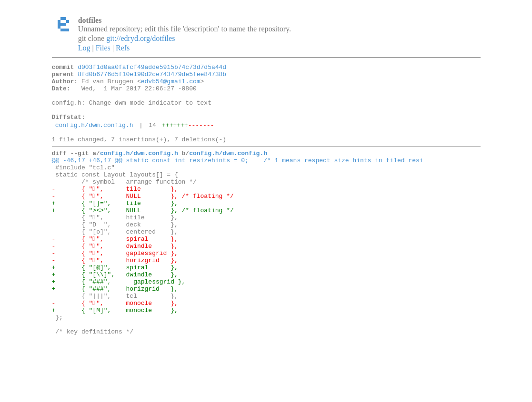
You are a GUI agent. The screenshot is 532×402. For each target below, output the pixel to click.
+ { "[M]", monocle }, (115, 357)
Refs (123, 48)
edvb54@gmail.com (171, 85)
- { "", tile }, (115, 211)
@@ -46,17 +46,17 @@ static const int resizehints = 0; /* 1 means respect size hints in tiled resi (238, 177)
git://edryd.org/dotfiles (141, 38)
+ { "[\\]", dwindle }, (115, 314)
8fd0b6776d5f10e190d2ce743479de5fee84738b (152, 77)
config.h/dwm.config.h (94, 137)
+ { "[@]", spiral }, (115, 305)
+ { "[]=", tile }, (115, 228)
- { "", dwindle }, (115, 280)
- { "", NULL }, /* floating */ (143, 220)
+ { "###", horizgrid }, (115, 331)
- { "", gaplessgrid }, (115, 288)
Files (103, 48)
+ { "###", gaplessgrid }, (119, 323)
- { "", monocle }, (115, 348)
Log (84, 48)
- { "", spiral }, (115, 271)
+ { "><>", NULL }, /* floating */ (143, 237)
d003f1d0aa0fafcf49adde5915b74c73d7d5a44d (152, 68)
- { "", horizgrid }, (115, 297)
